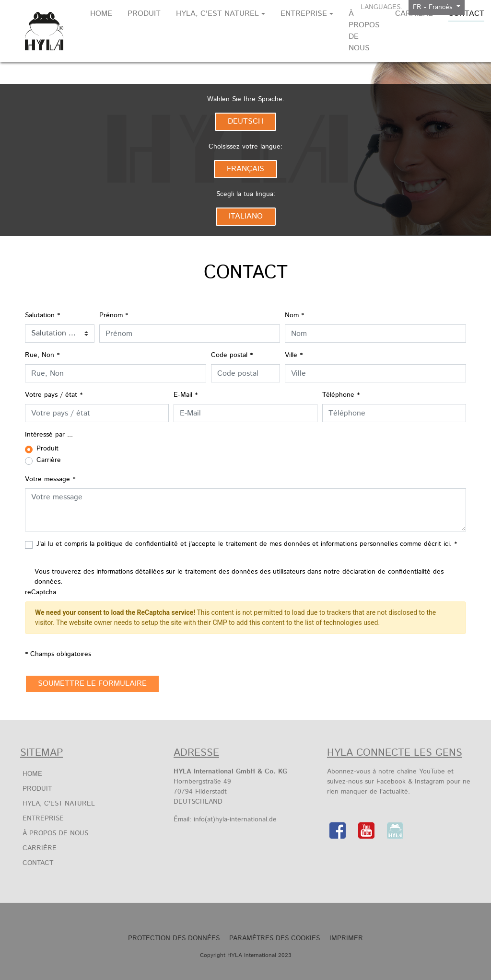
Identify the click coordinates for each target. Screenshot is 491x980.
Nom (294, 315)
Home (32, 774)
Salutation (42, 315)
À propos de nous (55, 833)
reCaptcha (41, 592)
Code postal (232, 355)
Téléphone (341, 395)
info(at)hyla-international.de (235, 819)
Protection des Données (174, 938)
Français (245, 169)
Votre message (50, 479)
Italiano (246, 216)
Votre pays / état (54, 395)
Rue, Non (42, 355)
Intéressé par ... (49, 435)
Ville (294, 355)
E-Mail (186, 395)
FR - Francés (434, 7)
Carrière (40, 848)
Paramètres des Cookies (275, 938)
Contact (38, 863)
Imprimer (346, 938)
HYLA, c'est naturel (59, 804)
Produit (37, 789)
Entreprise (43, 819)
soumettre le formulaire (92, 684)
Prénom (114, 315)
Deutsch (245, 121)
